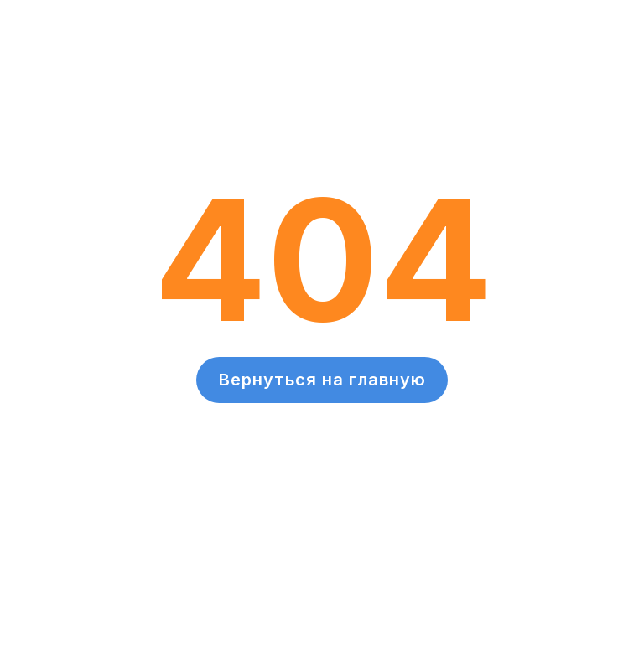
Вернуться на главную (322, 380)
